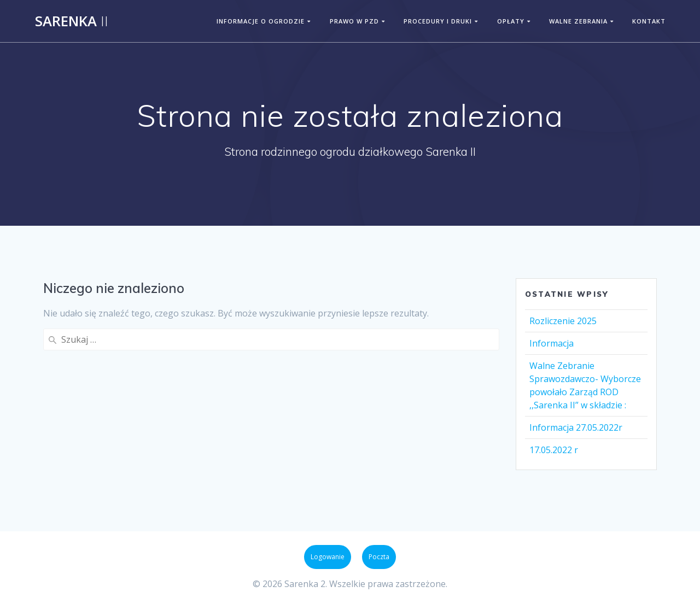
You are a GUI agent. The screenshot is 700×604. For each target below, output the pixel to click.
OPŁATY (511, 21)
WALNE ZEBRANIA (578, 21)
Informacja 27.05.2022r (576, 427)
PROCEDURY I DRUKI (438, 21)
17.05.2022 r (554, 450)
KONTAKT (649, 21)
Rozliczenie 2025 (563, 321)
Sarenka (72, 21)
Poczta (379, 557)
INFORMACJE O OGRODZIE (261, 21)
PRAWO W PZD (354, 21)
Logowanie (328, 557)
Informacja (552, 343)
